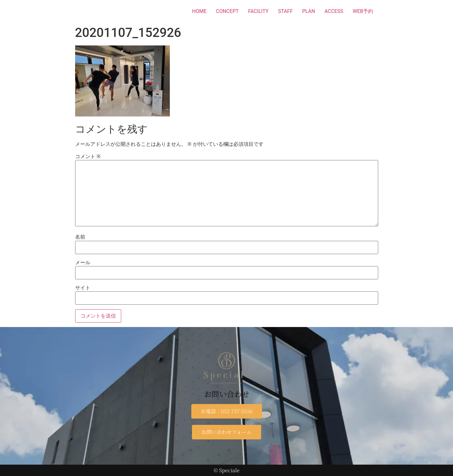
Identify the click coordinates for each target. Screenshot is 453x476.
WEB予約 (363, 11)
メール (83, 263)
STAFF (286, 11)
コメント (88, 157)
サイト (83, 288)
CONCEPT (227, 11)
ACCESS (334, 11)
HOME (199, 11)
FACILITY (258, 11)
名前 (80, 237)
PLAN (309, 11)
